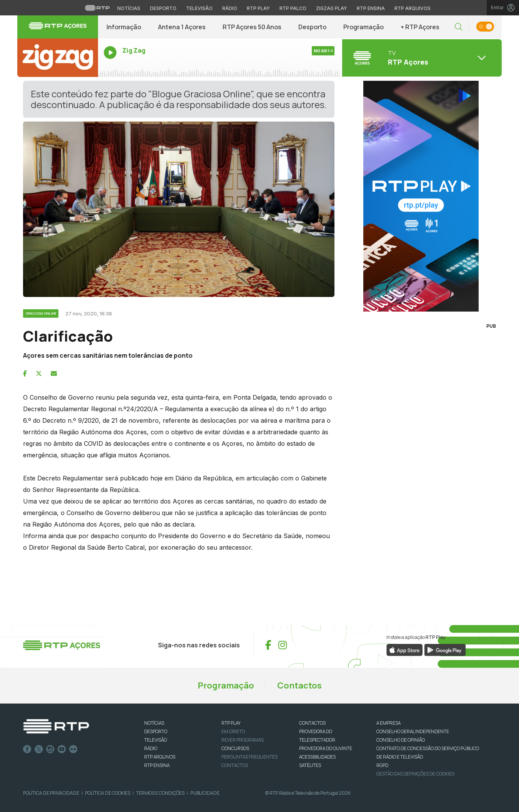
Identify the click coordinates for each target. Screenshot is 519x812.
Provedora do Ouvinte (326, 748)
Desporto (312, 27)
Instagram (50, 749)
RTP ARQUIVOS (160, 757)
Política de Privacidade (51, 793)
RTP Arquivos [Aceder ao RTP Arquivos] (413, 8)
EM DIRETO (233, 731)
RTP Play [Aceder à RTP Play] (258, 8)
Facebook (27, 749)
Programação (363, 27)
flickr (73, 749)
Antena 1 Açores (182, 27)
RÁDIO (151, 748)
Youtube (62, 749)
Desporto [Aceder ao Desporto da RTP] (163, 8)
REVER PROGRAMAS (243, 740)
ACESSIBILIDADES (317, 757)
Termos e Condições (160, 793)
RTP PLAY (231, 723)
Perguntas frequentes (250, 757)
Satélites (310, 765)
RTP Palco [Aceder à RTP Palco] (293, 8)
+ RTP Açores (420, 27)
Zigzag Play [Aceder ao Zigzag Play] (332, 8)
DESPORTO (156, 731)
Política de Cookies (108, 793)
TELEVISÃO (156, 740)
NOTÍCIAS (154, 723)
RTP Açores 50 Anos (252, 27)
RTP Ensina (157, 765)
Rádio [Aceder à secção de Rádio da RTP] (230, 8)
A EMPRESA (388, 723)
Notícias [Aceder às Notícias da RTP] (129, 8)
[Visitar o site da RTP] (97, 8)
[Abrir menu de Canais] (421, 58)
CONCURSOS (235, 748)
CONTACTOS (312, 723)
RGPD (382, 765)
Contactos (299, 685)
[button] (459, 27)
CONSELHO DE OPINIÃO (401, 740)
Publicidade (205, 793)
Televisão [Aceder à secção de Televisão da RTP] (199, 8)
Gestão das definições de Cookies (415, 774)
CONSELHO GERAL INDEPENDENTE (413, 731)
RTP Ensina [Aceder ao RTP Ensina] (371, 8)
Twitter (39, 749)
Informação (124, 27)
